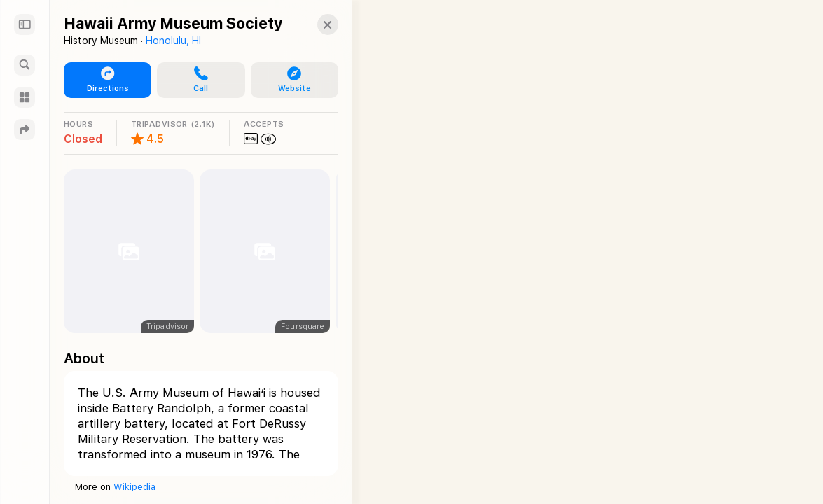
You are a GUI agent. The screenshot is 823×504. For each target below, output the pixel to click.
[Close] (319, 24)
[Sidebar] (25, 24)
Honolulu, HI (173, 41)
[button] (196, 80)
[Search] (25, 65)
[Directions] (25, 129)
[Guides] (25, 97)
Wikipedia (134, 487)
